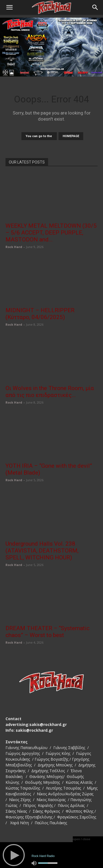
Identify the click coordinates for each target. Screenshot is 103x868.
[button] (9, 7)
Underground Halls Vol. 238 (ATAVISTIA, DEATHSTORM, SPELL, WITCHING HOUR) (42, 551)
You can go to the (39, 136)
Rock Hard (14, 247)
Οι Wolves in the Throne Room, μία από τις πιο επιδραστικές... (50, 392)
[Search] (95, 7)
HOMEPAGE (71, 136)
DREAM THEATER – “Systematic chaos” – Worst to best (48, 632)
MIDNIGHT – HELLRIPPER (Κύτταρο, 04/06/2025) (40, 314)
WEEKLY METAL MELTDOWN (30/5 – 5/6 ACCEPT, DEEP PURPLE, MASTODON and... (51, 233)
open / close (82, 839)
